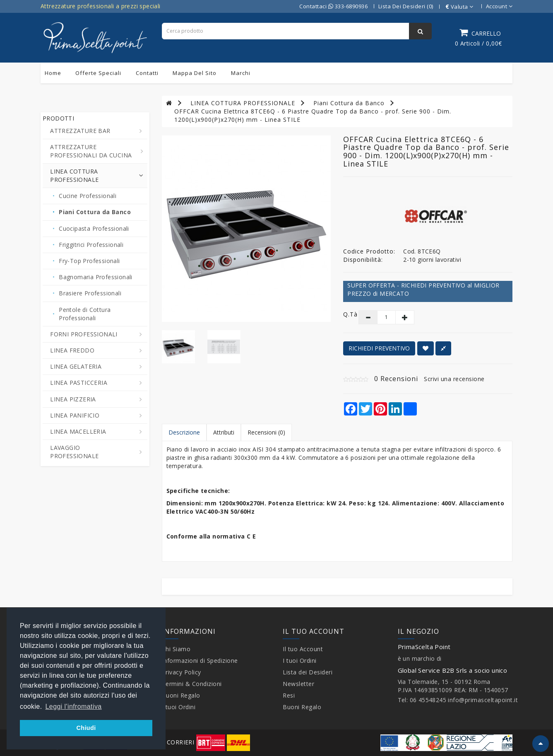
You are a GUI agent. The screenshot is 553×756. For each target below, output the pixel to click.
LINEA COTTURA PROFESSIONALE (243, 103)
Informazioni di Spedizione (200, 661)
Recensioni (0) (266, 432)
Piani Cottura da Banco (349, 103)
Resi (289, 695)
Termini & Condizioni (192, 684)
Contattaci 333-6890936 (333, 6)
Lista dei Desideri (308, 672)
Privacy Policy (182, 672)
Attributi (224, 432)
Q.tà (345, 314)
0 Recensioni (396, 379)
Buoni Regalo (181, 695)
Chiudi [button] (86, 728)
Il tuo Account (303, 649)
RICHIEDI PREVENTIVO (379, 348)
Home (53, 73)
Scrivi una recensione (454, 379)
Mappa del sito (195, 73)
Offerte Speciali (98, 73)
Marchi (241, 73)
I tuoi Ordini (179, 707)
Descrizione (184, 432)
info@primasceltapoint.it (483, 700)
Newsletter (298, 684)
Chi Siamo (176, 649)
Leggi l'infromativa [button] (74, 706)
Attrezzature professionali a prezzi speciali (101, 6)
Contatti (147, 73)
